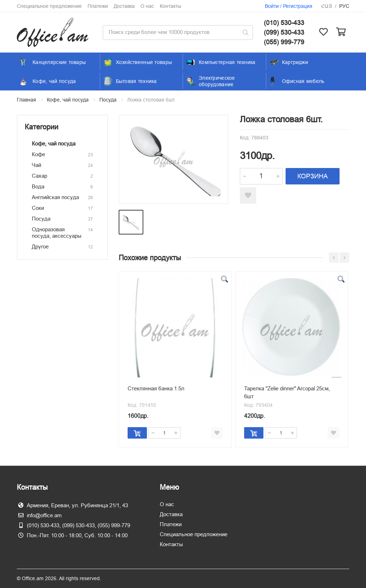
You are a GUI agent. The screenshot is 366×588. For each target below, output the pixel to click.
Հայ (327, 6)
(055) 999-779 (284, 42)
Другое (40, 246)
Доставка (124, 6)
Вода (38, 186)
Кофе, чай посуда (68, 100)
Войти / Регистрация (289, 6)
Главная (26, 100)
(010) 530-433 (284, 23)
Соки (38, 208)
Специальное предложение (49, 6)
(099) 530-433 (284, 32)
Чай (36, 165)
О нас (147, 6)
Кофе (38, 154)
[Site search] (170, 33)
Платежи (98, 6)
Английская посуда (55, 197)
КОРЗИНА (313, 176)
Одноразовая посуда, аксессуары (57, 233)
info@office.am (44, 515)
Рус (344, 6)
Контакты (170, 6)
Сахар (39, 176)
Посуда (108, 100)
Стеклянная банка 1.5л (156, 388)
